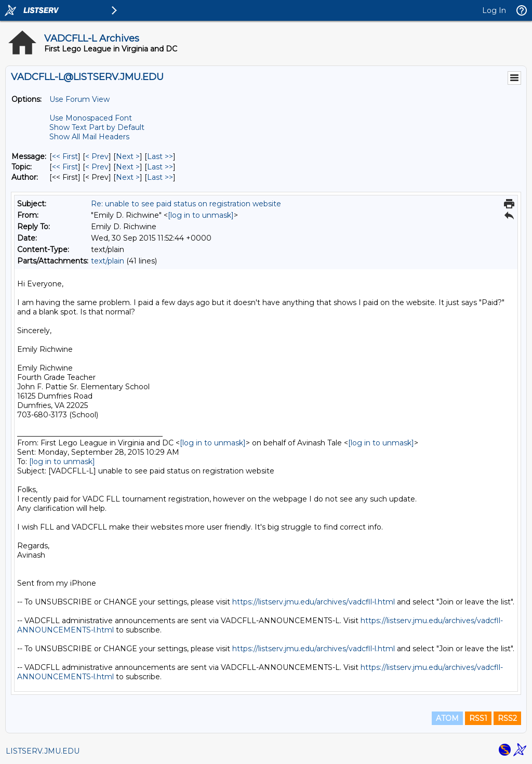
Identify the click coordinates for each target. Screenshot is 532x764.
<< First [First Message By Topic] (65, 167)
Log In (494, 10)
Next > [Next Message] (128, 156)
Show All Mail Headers (89, 137)
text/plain (108, 261)
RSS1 (478, 718)
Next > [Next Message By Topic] (128, 167)
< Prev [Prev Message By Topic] (97, 167)
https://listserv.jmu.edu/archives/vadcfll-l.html (314, 602)
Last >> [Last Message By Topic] (160, 167)
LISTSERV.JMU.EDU (43, 751)
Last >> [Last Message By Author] (160, 177)
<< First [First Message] (65, 156)
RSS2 (507, 718)
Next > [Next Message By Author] (128, 177)
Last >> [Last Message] (160, 156)
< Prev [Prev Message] (97, 156)
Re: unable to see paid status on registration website (186, 204)
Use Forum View (79, 99)
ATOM (447, 718)
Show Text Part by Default (97, 127)
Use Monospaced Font (91, 118)
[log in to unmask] (201, 215)
